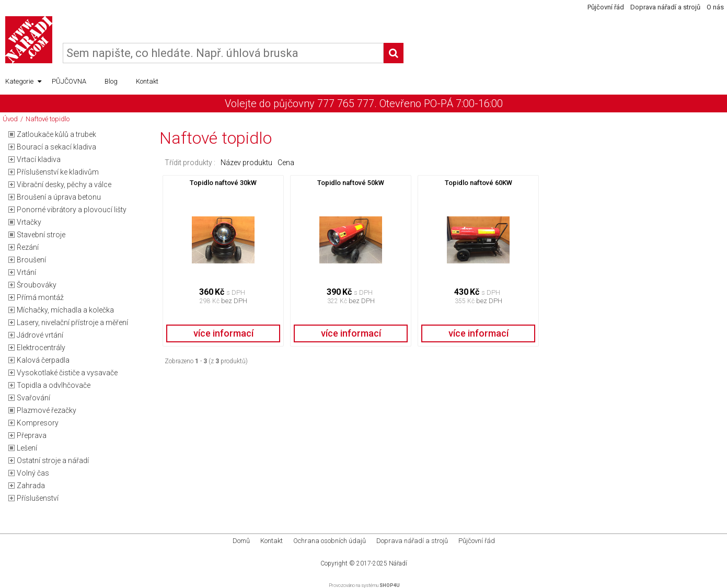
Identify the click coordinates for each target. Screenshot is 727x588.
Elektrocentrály (41, 348)
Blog (111, 81)
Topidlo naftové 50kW (351, 183)
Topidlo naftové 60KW (478, 183)
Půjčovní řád (606, 7)
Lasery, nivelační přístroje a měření (72, 322)
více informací (223, 333)
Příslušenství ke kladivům (58, 172)
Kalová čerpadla (43, 360)
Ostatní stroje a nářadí (53, 460)
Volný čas (33, 473)
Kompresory (38, 423)
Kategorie (23, 82)
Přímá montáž (40, 297)
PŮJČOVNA (69, 81)
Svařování (33, 398)
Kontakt (147, 81)
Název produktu (246, 163)
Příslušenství (38, 498)
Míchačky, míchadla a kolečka (65, 310)
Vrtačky (29, 222)
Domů (241, 541)
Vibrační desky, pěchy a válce (64, 185)
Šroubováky (37, 285)
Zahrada (31, 486)
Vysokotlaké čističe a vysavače (67, 373)
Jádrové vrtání (40, 335)
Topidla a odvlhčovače (54, 385)
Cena (286, 163)
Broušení (31, 260)
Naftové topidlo (48, 119)
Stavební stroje (41, 235)
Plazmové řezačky (47, 410)
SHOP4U (390, 585)
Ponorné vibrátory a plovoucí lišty (72, 210)
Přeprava (32, 435)
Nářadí (398, 563)
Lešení (27, 448)
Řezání (28, 247)
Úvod (10, 119)
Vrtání (26, 272)
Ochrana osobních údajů (330, 541)
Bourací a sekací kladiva (56, 147)
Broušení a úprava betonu (59, 197)
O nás (715, 7)
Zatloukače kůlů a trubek (56, 134)
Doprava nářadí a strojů (665, 7)
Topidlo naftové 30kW (223, 183)
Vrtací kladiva (39, 159)
